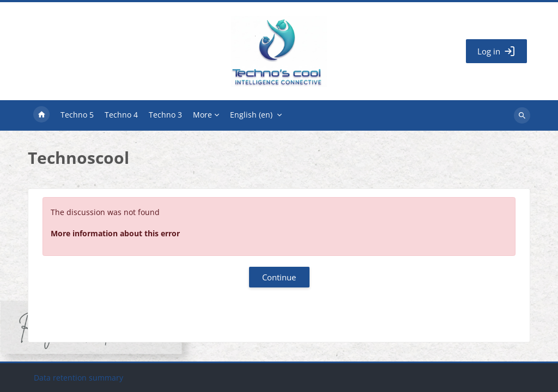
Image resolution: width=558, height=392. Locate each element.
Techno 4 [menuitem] (121, 115)
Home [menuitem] (41, 115)
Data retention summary (78, 378)
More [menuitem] (202, 115)
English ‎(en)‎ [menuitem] (251, 115)
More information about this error (115, 233)
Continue (279, 277)
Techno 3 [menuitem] (165, 115)
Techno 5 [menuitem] (77, 115)
